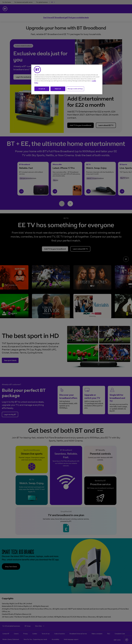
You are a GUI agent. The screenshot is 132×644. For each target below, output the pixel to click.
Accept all (42, 89)
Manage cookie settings (75, 89)
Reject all (58, 89)
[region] (67, 80)
